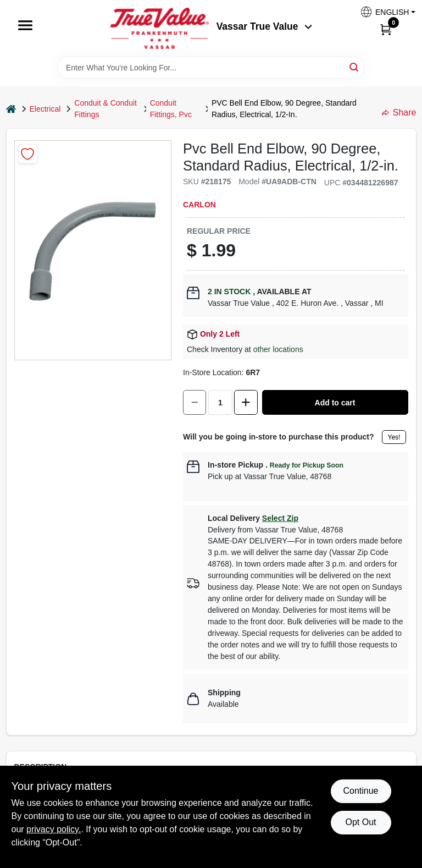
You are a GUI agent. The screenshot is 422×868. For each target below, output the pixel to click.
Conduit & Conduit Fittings (105, 109)
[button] (384, 12)
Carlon (199, 205)
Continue (360, 791)
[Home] (11, 109)
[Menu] (25, 25)
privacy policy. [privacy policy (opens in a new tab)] (54, 829)
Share (399, 112)
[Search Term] (211, 68)
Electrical (45, 109)
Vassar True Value (265, 26)
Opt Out (360, 822)
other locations (278, 349)
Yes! (394, 437)
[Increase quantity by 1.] (246, 402)
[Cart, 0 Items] (386, 29)
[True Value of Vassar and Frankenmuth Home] (159, 28)
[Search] (355, 67)
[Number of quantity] (220, 402)
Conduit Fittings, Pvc (171, 109)
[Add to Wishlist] (28, 154)
